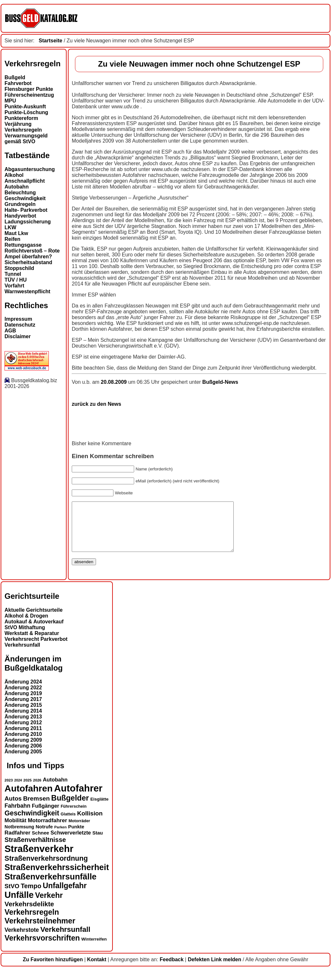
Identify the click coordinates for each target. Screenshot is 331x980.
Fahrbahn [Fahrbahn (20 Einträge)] (17, 815)
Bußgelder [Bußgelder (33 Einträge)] (70, 808)
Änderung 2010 (23, 744)
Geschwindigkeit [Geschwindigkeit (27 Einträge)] (32, 823)
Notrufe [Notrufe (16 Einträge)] (44, 836)
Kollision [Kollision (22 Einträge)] (90, 823)
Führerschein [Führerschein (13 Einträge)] (74, 816)
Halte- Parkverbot (26, 210)
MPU (10, 101)
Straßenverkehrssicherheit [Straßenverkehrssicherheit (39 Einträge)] (57, 877)
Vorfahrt (14, 286)
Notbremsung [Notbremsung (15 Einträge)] (19, 836)
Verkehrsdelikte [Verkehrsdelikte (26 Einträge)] (29, 914)
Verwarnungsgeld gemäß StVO (26, 139)
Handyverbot (20, 216)
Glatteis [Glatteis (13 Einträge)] (68, 824)
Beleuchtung (20, 193)
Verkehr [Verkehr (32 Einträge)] (49, 905)
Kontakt (97, 969)
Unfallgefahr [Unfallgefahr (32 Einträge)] (65, 895)
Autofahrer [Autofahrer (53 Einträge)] (78, 798)
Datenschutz (20, 325)
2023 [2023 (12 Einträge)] (9, 790)
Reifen (12, 239)
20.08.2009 (115, 382)
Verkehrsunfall (22, 655)
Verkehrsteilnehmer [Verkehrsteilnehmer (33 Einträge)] (40, 931)
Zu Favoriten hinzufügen (53, 969)
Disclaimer (18, 336)
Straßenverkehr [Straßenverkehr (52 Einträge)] (39, 858)
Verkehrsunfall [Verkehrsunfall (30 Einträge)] (65, 939)
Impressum (18, 319)
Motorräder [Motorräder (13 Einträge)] (79, 831)
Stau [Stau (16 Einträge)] (98, 842)
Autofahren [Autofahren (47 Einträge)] (29, 798)
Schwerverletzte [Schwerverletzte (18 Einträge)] (71, 842)
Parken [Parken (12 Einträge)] (60, 837)
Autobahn (17, 187)
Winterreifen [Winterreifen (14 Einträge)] (94, 949)
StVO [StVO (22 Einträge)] (12, 896)
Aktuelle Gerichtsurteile (34, 620)
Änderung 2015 (23, 715)
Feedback (172, 969)
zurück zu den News (96, 404)
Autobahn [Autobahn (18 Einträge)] (55, 789)
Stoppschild (19, 268)
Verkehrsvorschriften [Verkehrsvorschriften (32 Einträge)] (42, 948)
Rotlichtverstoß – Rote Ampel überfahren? (32, 254)
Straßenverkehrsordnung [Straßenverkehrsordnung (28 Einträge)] (46, 868)
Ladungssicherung (28, 222)
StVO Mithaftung (25, 637)
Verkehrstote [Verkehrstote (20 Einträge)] (22, 940)
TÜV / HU (16, 280)
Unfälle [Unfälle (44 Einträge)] (19, 905)
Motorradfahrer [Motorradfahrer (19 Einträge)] (48, 830)
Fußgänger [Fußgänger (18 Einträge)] (45, 815)
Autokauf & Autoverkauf (34, 631)
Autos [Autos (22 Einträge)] (13, 808)
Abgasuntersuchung (30, 169)
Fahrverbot (18, 83)
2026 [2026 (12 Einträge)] (37, 790)
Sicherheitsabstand (28, 262)
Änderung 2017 (23, 709)
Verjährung (18, 124)
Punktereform (21, 118)
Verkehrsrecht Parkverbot (36, 649)
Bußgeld (15, 77)
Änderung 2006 (23, 755)
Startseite (51, 41)
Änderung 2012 (23, 732)
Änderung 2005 (23, 761)
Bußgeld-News (220, 382)
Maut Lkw (16, 233)
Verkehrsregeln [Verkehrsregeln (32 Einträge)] (32, 922)
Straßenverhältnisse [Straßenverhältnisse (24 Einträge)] (35, 849)
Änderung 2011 (23, 738)
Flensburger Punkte (29, 89)
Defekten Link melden (214, 969)
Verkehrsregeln (23, 130)
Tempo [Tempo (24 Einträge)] (31, 896)
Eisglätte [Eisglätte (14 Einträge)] (99, 809)
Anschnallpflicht (25, 181)
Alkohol (14, 175)
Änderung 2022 (23, 697)
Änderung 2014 (23, 721)
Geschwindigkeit (25, 198)
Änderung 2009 (23, 750)
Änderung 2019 (23, 703)
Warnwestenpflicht (27, 291)
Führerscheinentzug (29, 95)
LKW (10, 227)
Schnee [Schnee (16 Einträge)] (41, 842)
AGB (10, 331)
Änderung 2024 (23, 691)
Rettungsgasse (23, 245)
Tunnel (13, 274)
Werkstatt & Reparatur (32, 643)
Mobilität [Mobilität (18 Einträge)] (15, 830)
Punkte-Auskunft (25, 107)
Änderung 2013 (23, 726)
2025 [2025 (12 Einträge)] (27, 790)
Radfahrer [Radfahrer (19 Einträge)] (17, 842)
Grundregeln (20, 204)
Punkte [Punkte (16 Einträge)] (76, 836)
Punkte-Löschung (26, 112)
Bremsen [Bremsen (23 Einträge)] (36, 808)
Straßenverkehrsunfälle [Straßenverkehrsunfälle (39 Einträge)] (51, 886)
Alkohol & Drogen (26, 625)
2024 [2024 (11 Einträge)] (18, 790)
